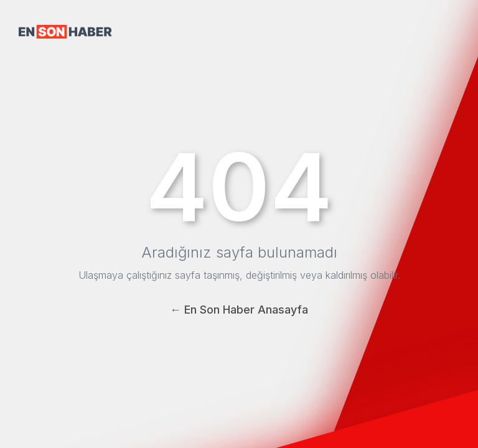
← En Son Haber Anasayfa (239, 310)
